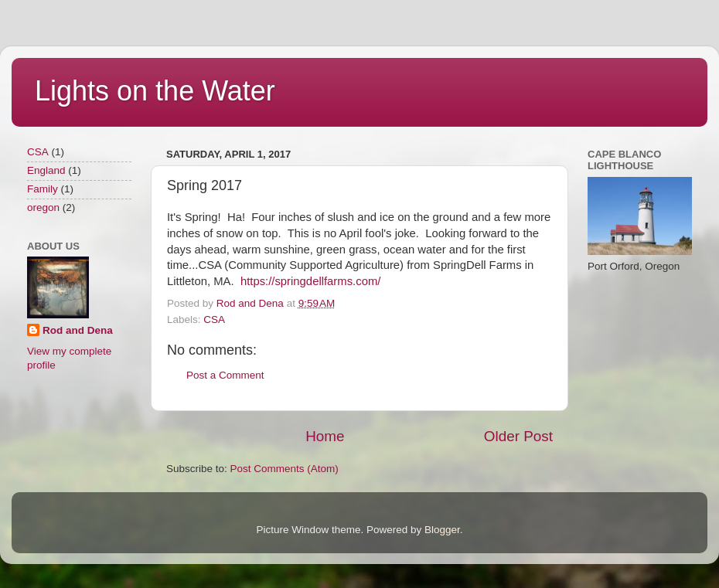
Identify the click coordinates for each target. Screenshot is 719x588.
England (46, 170)
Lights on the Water (155, 91)
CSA (214, 319)
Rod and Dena (78, 330)
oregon (43, 207)
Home (325, 436)
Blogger (442, 530)
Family (43, 189)
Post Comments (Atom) (285, 469)
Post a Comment (225, 375)
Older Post (518, 436)
